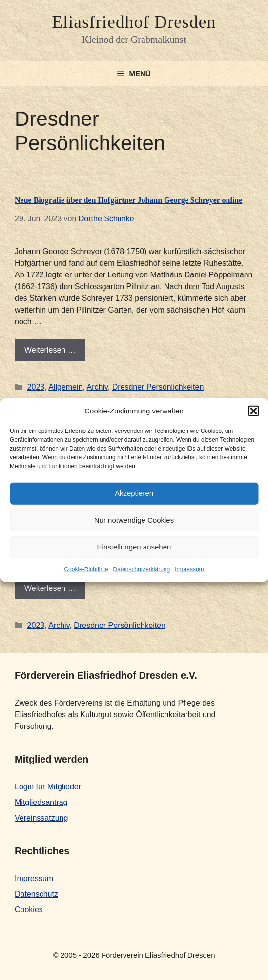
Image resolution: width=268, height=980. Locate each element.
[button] (253, 411)
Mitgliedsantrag (41, 802)
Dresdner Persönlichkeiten (158, 387)
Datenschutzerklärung (141, 569)
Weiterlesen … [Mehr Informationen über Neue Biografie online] (50, 588)
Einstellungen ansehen (134, 547)
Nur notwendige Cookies (134, 520)
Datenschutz (36, 894)
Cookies (29, 910)
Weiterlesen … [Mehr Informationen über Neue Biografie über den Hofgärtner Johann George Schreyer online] (50, 350)
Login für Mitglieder (48, 787)
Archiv (97, 387)
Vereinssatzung (41, 818)
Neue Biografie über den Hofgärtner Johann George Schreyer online (128, 200)
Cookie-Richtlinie (86, 569)
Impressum (189, 569)
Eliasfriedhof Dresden (134, 22)
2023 (36, 387)
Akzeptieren (134, 493)
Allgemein (65, 387)
